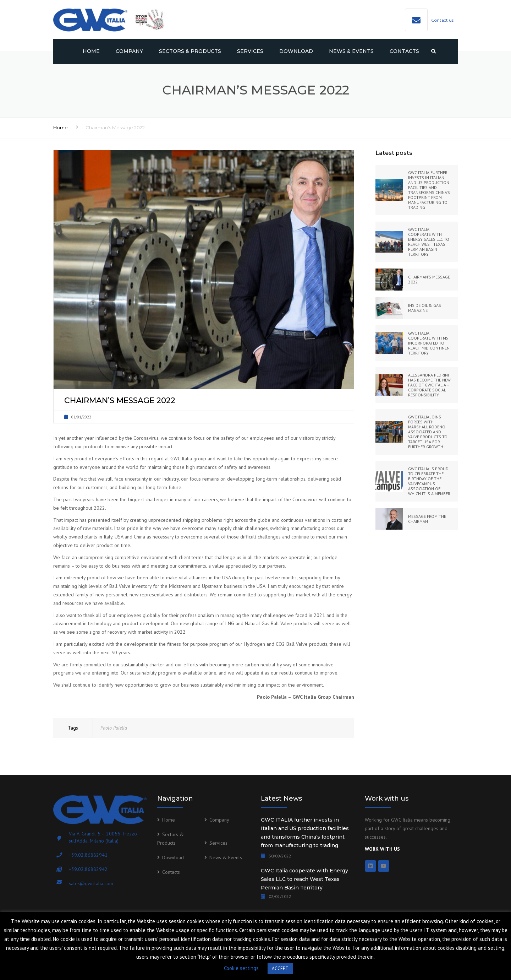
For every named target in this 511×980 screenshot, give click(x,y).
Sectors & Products (190, 51)
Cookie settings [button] (241, 968)
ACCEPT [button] (280, 968)
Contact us (442, 20)
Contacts (404, 51)
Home (91, 51)
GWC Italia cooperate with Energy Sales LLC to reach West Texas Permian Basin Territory (304, 879)
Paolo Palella (114, 728)
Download (296, 51)
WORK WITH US (382, 849)
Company (129, 51)
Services (250, 51)
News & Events (351, 51)
